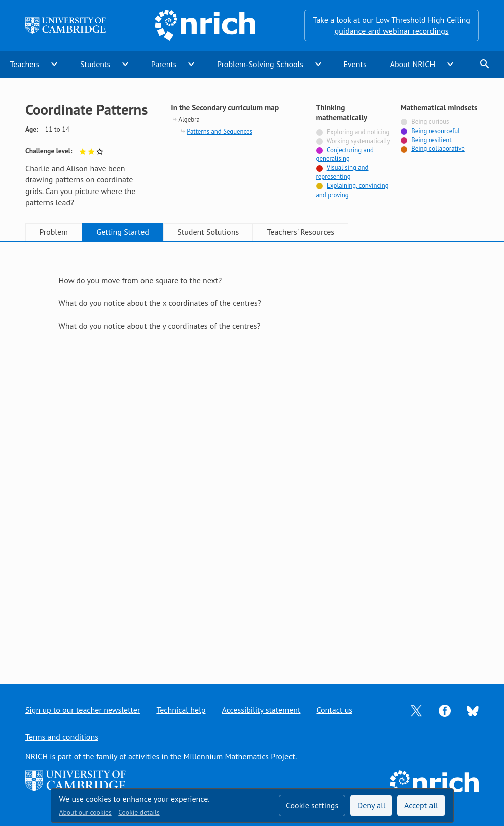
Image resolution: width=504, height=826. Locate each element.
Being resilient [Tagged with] (431, 140)
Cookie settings (312, 805)
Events (355, 64)
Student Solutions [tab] (208, 232)
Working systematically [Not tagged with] (358, 141)
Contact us (334, 710)
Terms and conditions (62, 737)
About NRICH (413, 64)
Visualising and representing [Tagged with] (342, 172)
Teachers (24, 64)
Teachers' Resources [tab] (301, 232)
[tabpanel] (252, 453)
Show (72, 371)
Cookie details (139, 812)
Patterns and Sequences (220, 131)
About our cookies (86, 812)
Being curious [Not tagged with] (430, 122)
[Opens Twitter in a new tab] (416, 710)
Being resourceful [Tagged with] (436, 131)
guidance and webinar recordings (392, 31)
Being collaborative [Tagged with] (438, 148)
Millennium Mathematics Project (239, 756)
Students (95, 64)
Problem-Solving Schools (260, 64)
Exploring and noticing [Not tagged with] (358, 132)
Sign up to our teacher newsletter (83, 710)
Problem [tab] (54, 232)
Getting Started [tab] (122, 232)
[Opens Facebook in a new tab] (445, 710)
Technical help (181, 710)
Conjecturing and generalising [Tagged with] (345, 154)
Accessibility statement (261, 710)
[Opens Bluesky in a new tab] (473, 710)
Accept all (421, 805)
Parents (164, 64)
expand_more (54, 64)
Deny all (372, 805)
